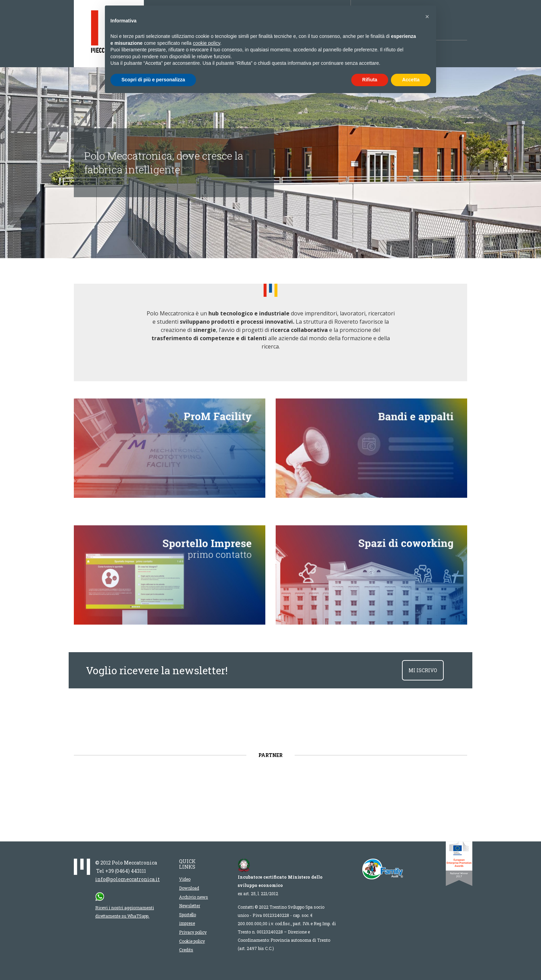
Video (185, 879)
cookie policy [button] (206, 43)
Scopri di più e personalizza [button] (153, 80)
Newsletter (190, 906)
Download (189, 888)
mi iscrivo (423, 670)
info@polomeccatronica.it (127, 879)
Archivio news (194, 897)
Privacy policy (193, 932)
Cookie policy (192, 941)
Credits (186, 950)
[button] (427, 17)
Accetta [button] (411, 80)
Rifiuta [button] (370, 80)
